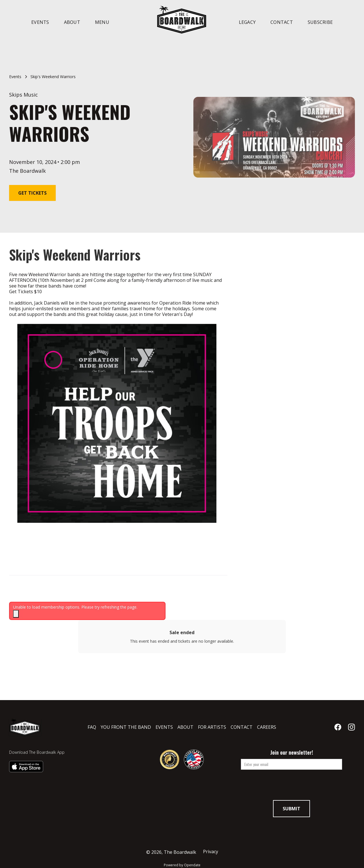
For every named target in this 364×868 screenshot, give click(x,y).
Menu (102, 22)
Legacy (247, 22)
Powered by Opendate (182, 865)
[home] (182, 19)
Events (40, 22)
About (72, 22)
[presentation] (291, 787)
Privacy (211, 852)
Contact (282, 22)
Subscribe (320, 22)
